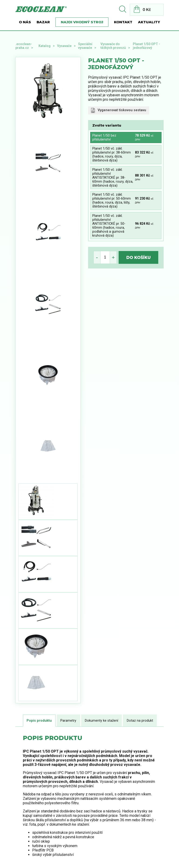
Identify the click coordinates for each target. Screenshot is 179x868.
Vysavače (64, 46)
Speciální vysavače (85, 46)
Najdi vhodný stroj (82, 22)
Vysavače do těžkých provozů (113, 46)
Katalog (45, 46)
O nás (25, 22)
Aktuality (149, 22)
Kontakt (123, 22)
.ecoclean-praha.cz (24, 46)
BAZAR (43, 22)
